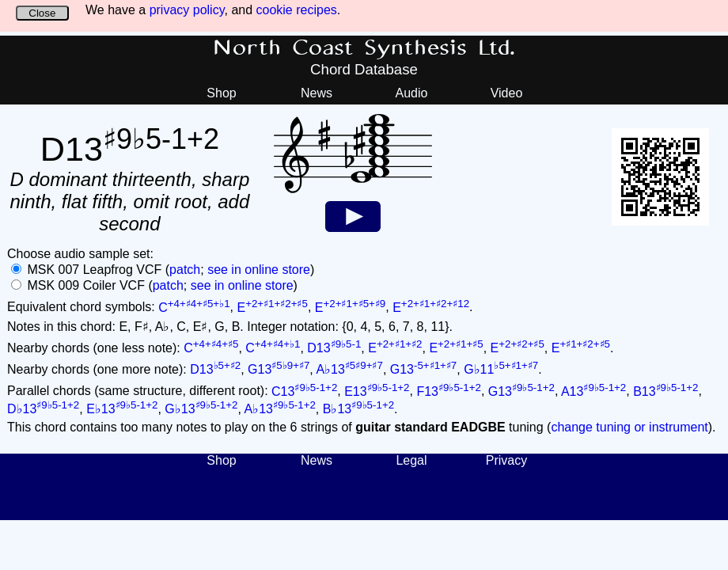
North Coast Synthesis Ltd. (364, 48)
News (317, 93)
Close (42, 13)
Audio (412, 93)
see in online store (259, 270)
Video (507, 93)
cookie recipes (297, 10)
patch (185, 270)
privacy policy (187, 10)
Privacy (506, 460)
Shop (221, 93)
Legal (411, 460)
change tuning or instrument (629, 427)
